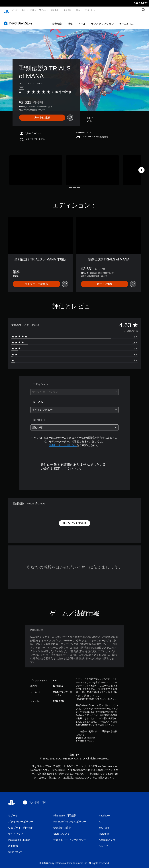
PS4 (32, 10)
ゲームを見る (127, 20)
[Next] (141, 167)
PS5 (24, 10)
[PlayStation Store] (19, 20)
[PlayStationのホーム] (6, 10)
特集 (70, 20)
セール (82, 20)
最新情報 (67, 10)
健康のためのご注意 (85, 734)
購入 (78, 10)
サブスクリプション (102, 20)
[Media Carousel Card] (36, 167)
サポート (89, 10)
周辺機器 (55, 10)
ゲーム (14, 10)
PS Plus (42, 10)
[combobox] (74, 389)
